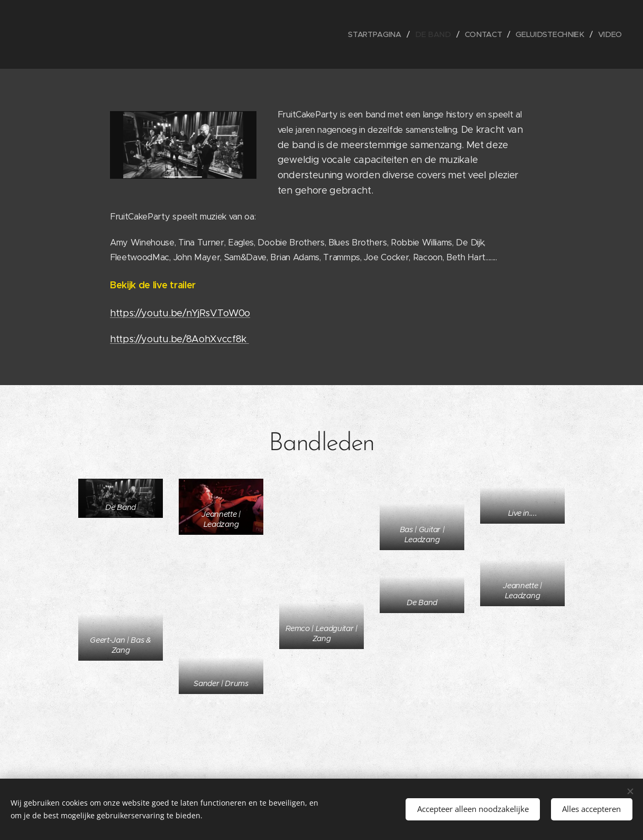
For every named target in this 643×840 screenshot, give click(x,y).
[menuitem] (382, 34)
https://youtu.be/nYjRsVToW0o (180, 313)
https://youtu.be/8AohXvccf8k (180, 339)
